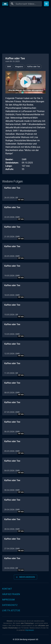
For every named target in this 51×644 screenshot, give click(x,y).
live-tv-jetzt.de (11, 610)
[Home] (6, 4)
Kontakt (7, 589)
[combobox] (28, 4)
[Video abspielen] (26, 82)
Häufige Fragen (11, 594)
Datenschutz (10, 605)
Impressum (8, 600)
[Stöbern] (46, 4)
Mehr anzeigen (25, 577)
